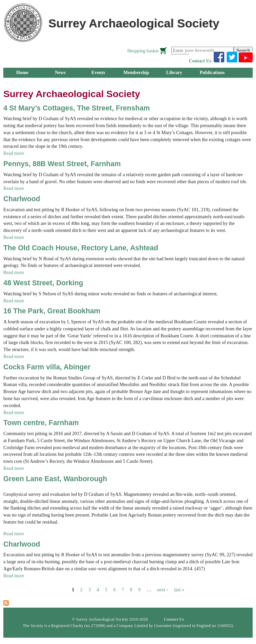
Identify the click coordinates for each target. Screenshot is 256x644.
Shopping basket (143, 51)
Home (22, 72)
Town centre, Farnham (41, 423)
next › (163, 590)
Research (60, 82)
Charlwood (22, 199)
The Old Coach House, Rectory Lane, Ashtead (81, 248)
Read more (14, 153)
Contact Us (200, 61)
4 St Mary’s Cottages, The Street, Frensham (77, 108)
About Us (136, 82)
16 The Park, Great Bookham (52, 311)
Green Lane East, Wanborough (55, 479)
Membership (136, 72)
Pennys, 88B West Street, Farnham (62, 164)
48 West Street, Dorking (43, 283)
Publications (212, 72)
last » (179, 590)
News (60, 72)
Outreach (98, 82)
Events (98, 72)
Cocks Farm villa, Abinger (47, 367)
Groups (22, 82)
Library (174, 72)
